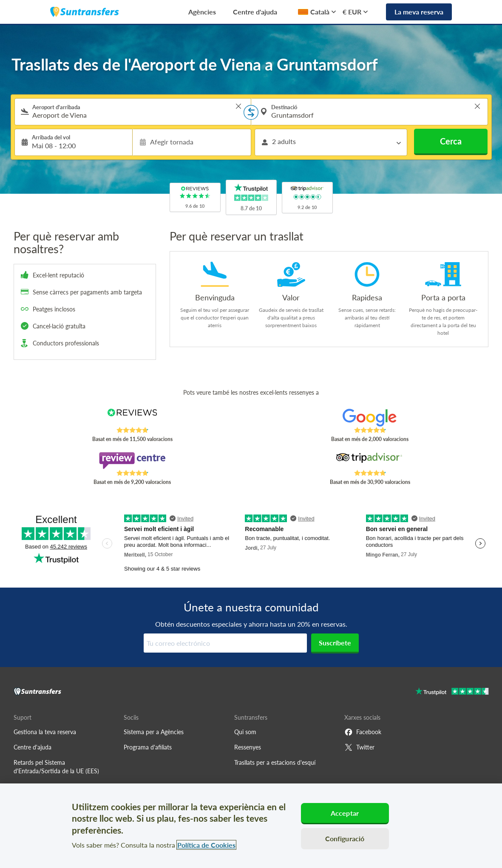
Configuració (345, 838)
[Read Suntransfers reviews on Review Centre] (132, 461)
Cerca (451, 141)
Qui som (245, 732)
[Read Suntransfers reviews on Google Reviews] (370, 418)
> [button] (238, 106)
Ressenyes (248, 747)
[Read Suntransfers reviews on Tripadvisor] (370, 461)
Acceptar (345, 813)
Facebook (363, 732)
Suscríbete (335, 643)
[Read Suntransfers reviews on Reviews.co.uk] (132, 418)
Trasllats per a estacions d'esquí (275, 762)
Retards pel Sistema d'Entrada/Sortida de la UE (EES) (56, 767)
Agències (202, 12)
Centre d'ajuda (255, 12)
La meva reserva (419, 12)
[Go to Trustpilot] (452, 692)
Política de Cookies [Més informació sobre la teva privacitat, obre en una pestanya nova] (206, 845)
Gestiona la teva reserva (45, 732)
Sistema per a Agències (154, 732)
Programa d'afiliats (148, 747)
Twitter (359, 747)
